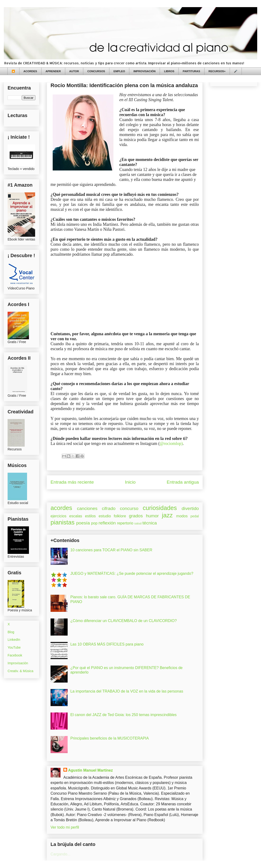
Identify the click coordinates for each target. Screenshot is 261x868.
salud (138, 523)
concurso (129, 508)
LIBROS (169, 71)
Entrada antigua (183, 482)
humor (152, 516)
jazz (167, 515)
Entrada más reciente (72, 482)
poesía (83, 523)
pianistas (63, 522)
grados (136, 516)
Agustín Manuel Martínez (90, 770)
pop (94, 523)
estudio (105, 516)
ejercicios (58, 516)
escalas (76, 516)
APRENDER (53, 71)
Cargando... (61, 854)
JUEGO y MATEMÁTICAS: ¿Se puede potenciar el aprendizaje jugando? (132, 573)
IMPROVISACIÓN (144, 71)
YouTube (14, 647)
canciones (87, 508)
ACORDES (30, 71)
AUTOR (74, 71)
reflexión (107, 523)
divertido (190, 508)
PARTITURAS (191, 71)
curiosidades (160, 508)
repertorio (125, 523)
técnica (150, 523)
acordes (61, 508)
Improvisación (18, 663)
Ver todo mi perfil (65, 827)
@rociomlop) (171, 443)
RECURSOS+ (217, 71)
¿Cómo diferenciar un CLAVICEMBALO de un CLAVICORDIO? (123, 621)
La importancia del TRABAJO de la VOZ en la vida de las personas (127, 691)
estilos (90, 516)
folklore (120, 516)
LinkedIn (14, 640)
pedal (195, 516)
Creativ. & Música (21, 671)
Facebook (15, 655)
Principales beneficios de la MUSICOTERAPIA (110, 738)
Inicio (130, 482)
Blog (11, 632)
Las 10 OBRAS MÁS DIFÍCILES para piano (107, 644)
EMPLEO (119, 71)
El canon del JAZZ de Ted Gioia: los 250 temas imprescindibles (123, 715)
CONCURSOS (96, 71)
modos (182, 516)
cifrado (109, 508)
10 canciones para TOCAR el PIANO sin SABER (111, 550)
